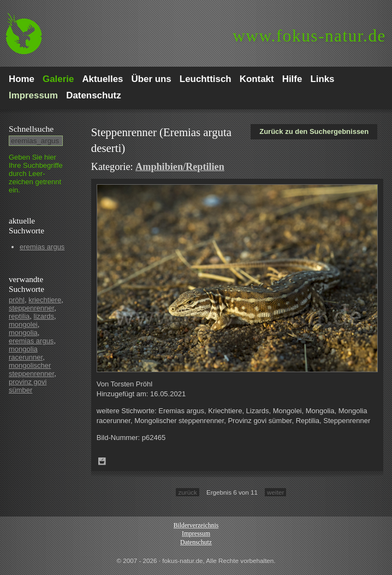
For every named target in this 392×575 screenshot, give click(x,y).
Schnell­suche (31, 129)
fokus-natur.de (309, 36)
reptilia (19, 316)
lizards (44, 316)
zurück (187, 492)
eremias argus (42, 247)
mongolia (23, 333)
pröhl (17, 300)
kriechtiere (45, 300)
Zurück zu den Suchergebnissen (314, 131)
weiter (275, 492)
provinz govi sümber (28, 386)
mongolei (23, 324)
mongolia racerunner (26, 353)
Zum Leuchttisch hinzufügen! (102, 461)
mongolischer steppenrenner (31, 369)
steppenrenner (31, 308)
